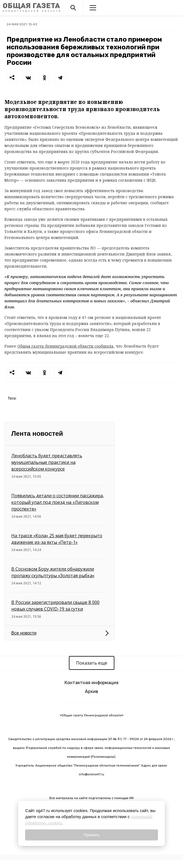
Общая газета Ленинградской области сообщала (65, 346)
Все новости (24, 633)
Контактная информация (91, 683)
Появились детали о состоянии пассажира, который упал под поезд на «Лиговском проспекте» (58, 502)
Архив (91, 691)
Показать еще (92, 663)
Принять (92, 835)
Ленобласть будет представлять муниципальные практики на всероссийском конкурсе (47, 462)
